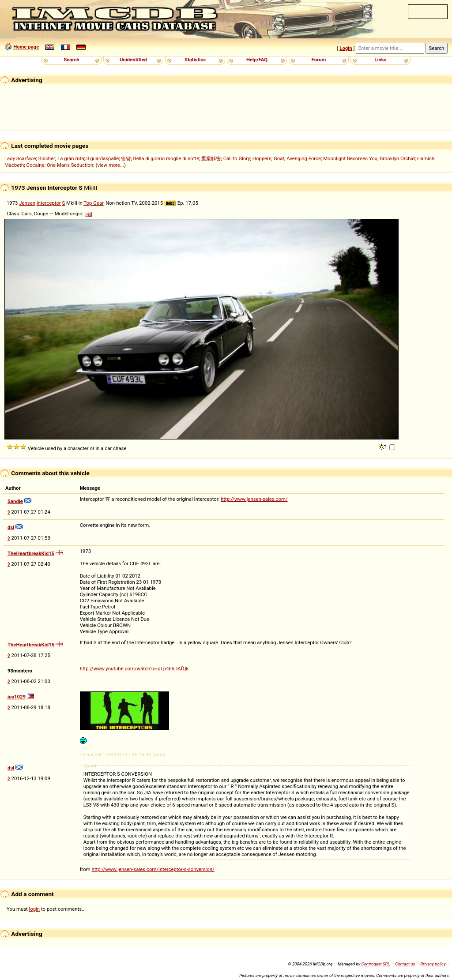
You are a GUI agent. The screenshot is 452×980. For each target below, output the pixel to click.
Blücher (47, 158)
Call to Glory (237, 158)
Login (346, 48)
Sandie (15, 501)
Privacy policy (433, 964)
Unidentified (133, 60)
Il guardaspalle (103, 158)
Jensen (27, 203)
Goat (279, 158)
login (35, 909)
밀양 (126, 158)
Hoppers (262, 158)
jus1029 (17, 697)
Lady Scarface (20, 158)
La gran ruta (71, 158)
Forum (319, 60)
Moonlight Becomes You (350, 158)
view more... (111, 165)
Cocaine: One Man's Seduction (60, 165)
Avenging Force (304, 158)
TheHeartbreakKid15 (31, 553)
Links (380, 60)
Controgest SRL (375, 964)
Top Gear (93, 203)
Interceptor (49, 203)
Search (71, 60)
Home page (26, 47)
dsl (11, 527)
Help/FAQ (257, 60)
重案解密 (211, 158)
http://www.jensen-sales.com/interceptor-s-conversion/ (153, 869)
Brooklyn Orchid (397, 158)
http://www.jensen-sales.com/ (254, 499)
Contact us (405, 964)
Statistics (195, 60)
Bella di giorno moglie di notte (166, 158)
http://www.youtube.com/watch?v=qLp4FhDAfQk (134, 668)
